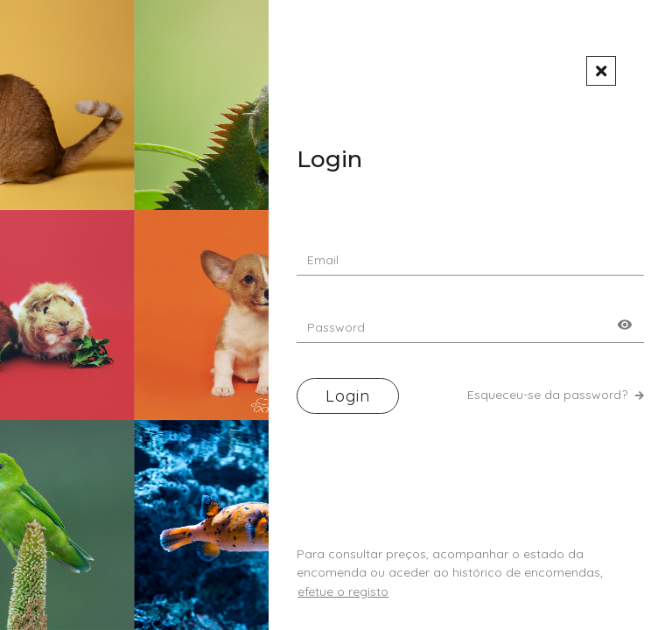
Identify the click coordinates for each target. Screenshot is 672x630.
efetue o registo (343, 591)
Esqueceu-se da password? (556, 395)
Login (348, 396)
